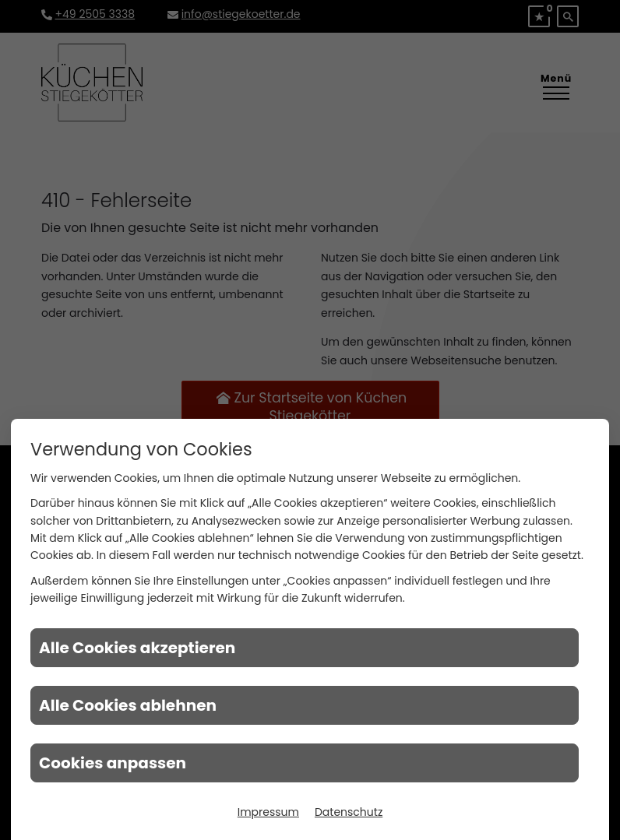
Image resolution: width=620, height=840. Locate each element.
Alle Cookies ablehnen (128, 705)
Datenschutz (349, 812)
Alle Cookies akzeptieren (137, 648)
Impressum (268, 812)
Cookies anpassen (113, 763)
